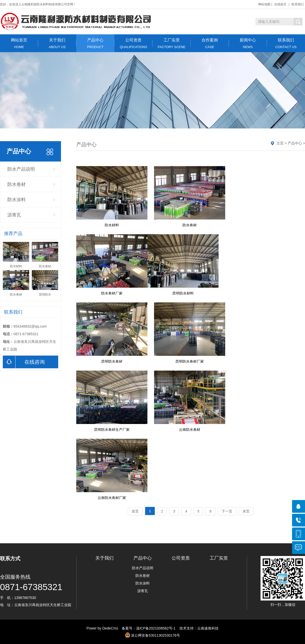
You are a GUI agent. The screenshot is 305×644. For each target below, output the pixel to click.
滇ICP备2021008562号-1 (156, 628)
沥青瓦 (14, 215)
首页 (135, 511)
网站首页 (19, 43)
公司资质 (133, 43)
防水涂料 (17, 200)
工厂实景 (172, 43)
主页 (280, 143)
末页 (246, 511)
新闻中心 (248, 43)
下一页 (227, 511)
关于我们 (57, 43)
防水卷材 (17, 184)
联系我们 (298, 4)
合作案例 (210, 43)
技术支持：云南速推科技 (197, 628)
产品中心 (95, 43)
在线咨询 (24, 362)
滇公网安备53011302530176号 (155, 635)
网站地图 (264, 4)
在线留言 (280, 4)
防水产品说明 (21, 169)
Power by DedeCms (102, 628)
